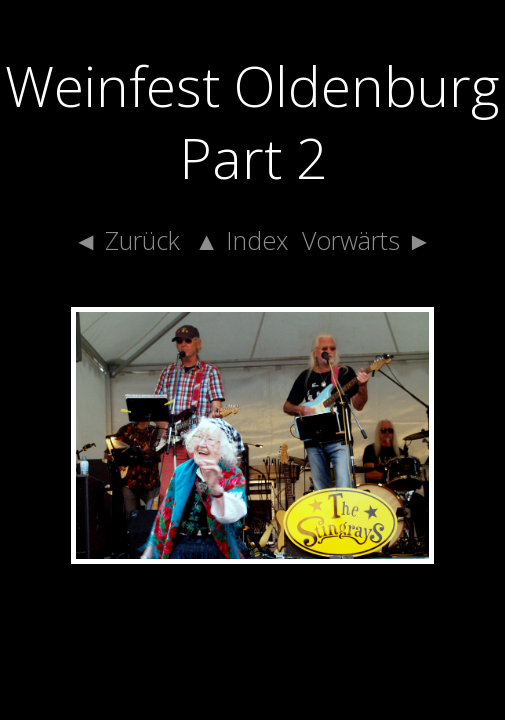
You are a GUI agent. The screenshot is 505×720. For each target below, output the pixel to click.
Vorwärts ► (367, 240)
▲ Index (241, 240)
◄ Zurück (126, 240)
